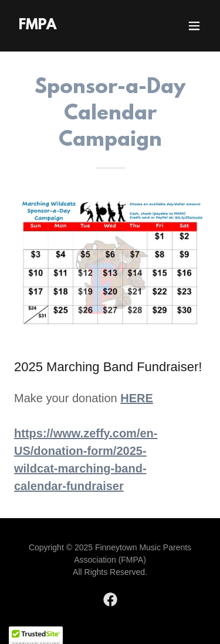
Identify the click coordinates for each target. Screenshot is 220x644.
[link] (38, 26)
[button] (194, 26)
